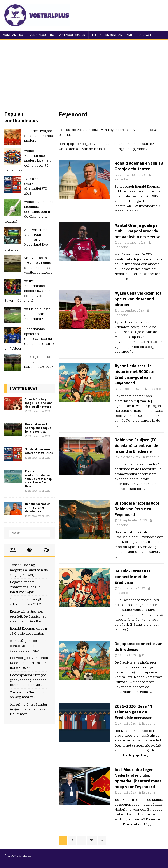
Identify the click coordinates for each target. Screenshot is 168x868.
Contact (145, 35)
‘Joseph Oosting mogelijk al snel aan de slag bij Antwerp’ (39, 403)
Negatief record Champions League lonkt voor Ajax (38, 428)
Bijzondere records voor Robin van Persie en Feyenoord (137, 509)
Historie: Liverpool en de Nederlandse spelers (39, 136)
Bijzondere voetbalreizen (112, 35)
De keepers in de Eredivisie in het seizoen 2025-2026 (39, 362)
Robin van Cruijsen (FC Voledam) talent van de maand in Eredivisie (136, 445)
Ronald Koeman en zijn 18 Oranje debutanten (139, 166)
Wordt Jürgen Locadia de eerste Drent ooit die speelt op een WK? (29, 646)
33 (92, 840)
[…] (142, 211)
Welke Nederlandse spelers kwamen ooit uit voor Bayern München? (28, 291)
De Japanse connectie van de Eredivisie (139, 646)
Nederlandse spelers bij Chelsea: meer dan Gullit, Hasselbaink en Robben (29, 339)
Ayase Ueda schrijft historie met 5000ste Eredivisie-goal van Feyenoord (134, 374)
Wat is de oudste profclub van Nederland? (37, 314)
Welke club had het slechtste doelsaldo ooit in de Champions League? (30, 212)
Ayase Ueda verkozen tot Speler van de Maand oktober (138, 299)
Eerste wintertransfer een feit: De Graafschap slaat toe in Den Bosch (38, 479)
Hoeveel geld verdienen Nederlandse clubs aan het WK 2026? (29, 663)
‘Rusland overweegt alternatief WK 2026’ (35, 186)
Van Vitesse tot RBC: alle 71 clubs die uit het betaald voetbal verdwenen (39, 265)
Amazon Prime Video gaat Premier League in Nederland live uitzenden (29, 240)
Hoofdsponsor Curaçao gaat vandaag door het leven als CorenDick (28, 680)
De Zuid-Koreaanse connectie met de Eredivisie (133, 577)
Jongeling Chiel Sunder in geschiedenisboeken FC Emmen (29, 709)
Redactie (121, 179)
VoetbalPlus (13, 35)
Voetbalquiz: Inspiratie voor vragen (57, 35)
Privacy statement (18, 856)
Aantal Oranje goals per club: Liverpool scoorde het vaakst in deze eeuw (137, 231)
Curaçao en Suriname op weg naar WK (27, 695)
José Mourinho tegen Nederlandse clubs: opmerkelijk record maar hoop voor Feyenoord (138, 778)
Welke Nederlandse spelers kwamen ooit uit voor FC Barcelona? (28, 161)
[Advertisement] (84, 77)
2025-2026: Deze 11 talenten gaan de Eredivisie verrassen (134, 712)
